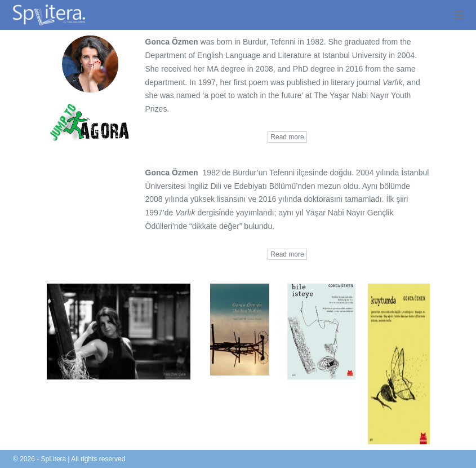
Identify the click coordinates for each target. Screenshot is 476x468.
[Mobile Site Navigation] (459, 15)
